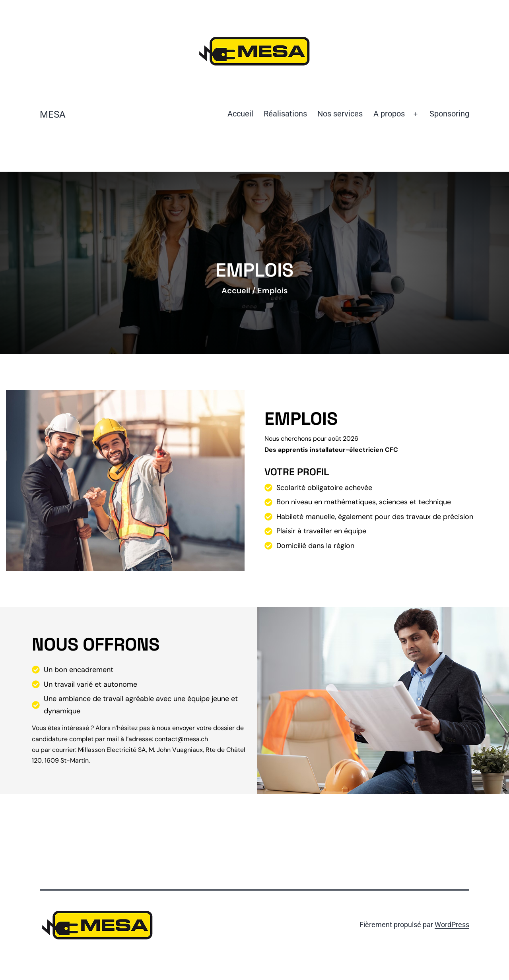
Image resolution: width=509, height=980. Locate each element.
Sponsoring (449, 114)
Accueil (240, 114)
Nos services (340, 114)
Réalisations (285, 114)
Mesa (53, 114)
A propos (389, 114)
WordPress (452, 925)
